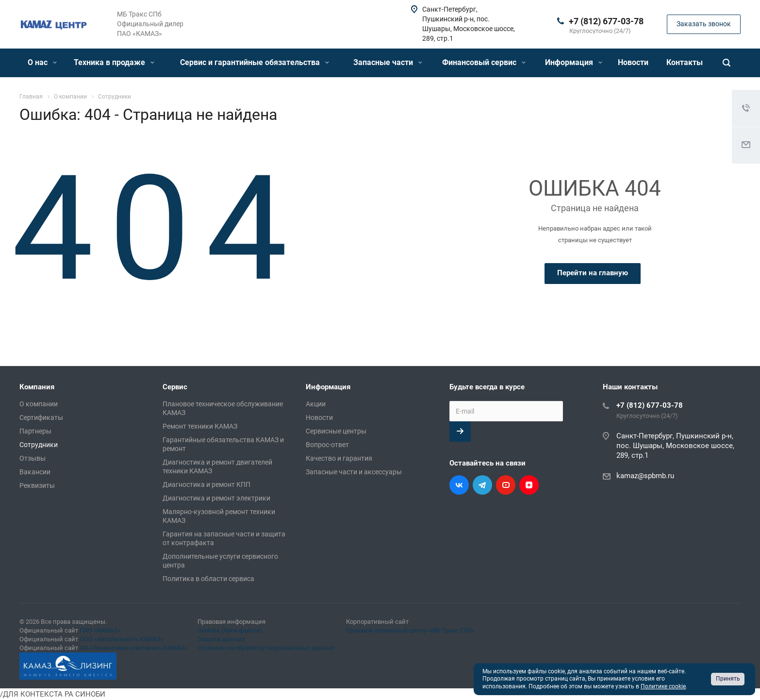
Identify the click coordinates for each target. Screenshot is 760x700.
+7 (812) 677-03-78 (606, 21)
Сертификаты (41, 417)
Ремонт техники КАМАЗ (200, 426)
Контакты (685, 62)
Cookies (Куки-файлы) (230, 630)
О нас (42, 62)
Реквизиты (37, 485)
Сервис (175, 387)
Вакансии (35, 472)
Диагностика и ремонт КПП (207, 484)
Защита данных (221, 639)
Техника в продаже (114, 62)
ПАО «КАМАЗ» (100, 630)
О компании (39, 404)
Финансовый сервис (484, 62)
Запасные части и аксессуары (354, 472)
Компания (37, 387)
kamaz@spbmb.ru (645, 476)
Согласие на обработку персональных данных (266, 648)
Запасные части (388, 62)
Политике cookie (663, 686)
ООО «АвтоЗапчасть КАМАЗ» (122, 639)
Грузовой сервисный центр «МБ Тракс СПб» (410, 630)
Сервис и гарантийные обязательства (255, 62)
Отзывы (33, 458)
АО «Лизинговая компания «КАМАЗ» (133, 648)
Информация (574, 62)
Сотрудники (39, 445)
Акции (316, 404)
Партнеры (35, 431)
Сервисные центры (336, 431)
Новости (633, 62)
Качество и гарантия (339, 458)
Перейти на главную (593, 273)
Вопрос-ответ (327, 445)
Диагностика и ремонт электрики (216, 498)
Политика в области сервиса (208, 579)
